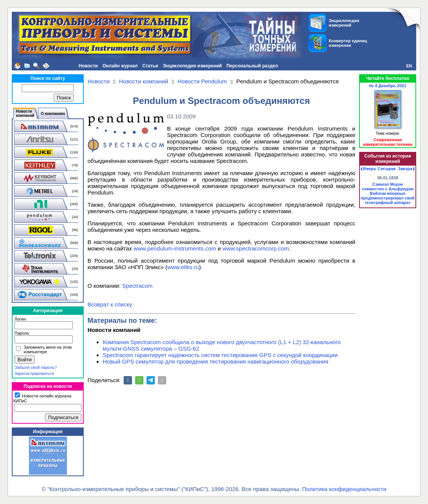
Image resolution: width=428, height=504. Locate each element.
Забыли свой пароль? (36, 367)
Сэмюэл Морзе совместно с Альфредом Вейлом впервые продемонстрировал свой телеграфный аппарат (388, 193)
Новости (88, 66)
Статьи (150, 66)
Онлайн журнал (120, 66)
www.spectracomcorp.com (256, 248)
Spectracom (137, 286)
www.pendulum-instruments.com (175, 248)
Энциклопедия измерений (192, 66)
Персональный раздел (252, 66)
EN (409, 66)
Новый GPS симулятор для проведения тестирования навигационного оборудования (216, 361)
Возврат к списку (110, 304)
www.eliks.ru (183, 267)
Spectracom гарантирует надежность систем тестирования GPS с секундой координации (220, 355)
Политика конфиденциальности (344, 489)
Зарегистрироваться (34, 373)
